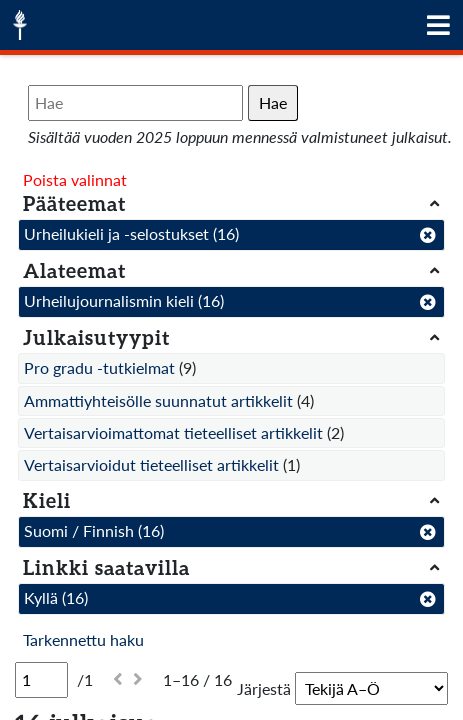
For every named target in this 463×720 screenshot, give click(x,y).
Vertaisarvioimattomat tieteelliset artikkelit (173, 432)
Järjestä (264, 688)
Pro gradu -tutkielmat (99, 367)
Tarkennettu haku (83, 639)
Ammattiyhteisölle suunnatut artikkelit (158, 400)
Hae (273, 102)
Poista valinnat (75, 179)
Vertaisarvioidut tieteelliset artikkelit (151, 464)
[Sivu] (41, 680)
